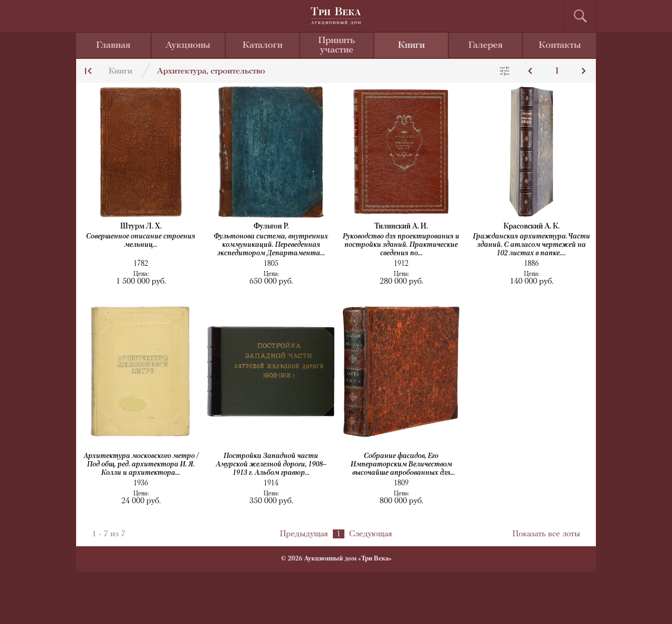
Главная (113, 45)
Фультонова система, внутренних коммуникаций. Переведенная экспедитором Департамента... (271, 245)
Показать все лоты (546, 534)
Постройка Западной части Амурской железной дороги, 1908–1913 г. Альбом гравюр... (271, 465)
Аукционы (188, 45)
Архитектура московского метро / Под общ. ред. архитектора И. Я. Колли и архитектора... (141, 465)
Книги (411, 45)
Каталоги (262, 45)
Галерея (485, 45)
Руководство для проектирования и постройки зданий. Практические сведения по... (401, 245)
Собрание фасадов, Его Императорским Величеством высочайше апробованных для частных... (401, 465)
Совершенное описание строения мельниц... (141, 241)
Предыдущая (304, 534)
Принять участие (337, 45)
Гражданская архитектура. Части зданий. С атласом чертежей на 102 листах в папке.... (532, 245)
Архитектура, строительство (211, 71)
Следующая (371, 534)
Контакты (560, 45)
